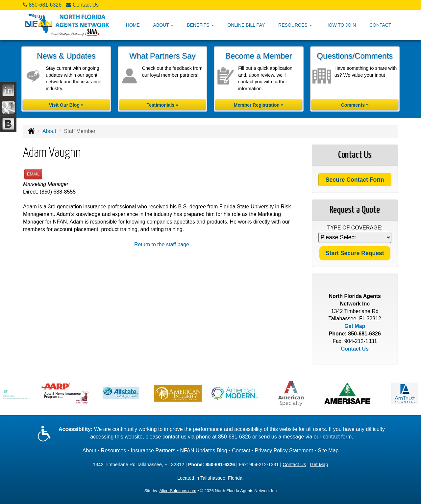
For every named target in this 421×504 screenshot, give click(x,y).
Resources (113, 451)
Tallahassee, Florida (221, 478)
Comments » (355, 105)
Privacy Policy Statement (284, 451)
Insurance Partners (153, 451)
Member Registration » (259, 105)
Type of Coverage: (355, 228)
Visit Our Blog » (66, 105)
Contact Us (86, 5)
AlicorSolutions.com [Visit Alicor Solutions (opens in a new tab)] (178, 491)
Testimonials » (162, 105)
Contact (380, 25)
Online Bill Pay (246, 25)
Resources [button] (295, 25)
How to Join (341, 25)
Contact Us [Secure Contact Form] (355, 349)
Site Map (328, 451)
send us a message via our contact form (305, 437)
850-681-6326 (45, 5)
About (49, 131)
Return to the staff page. (162, 244)
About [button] (163, 25)
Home (133, 25)
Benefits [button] (200, 25)
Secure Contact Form (355, 180)
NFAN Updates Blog (204, 451)
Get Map (355, 326)
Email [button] (33, 174)
